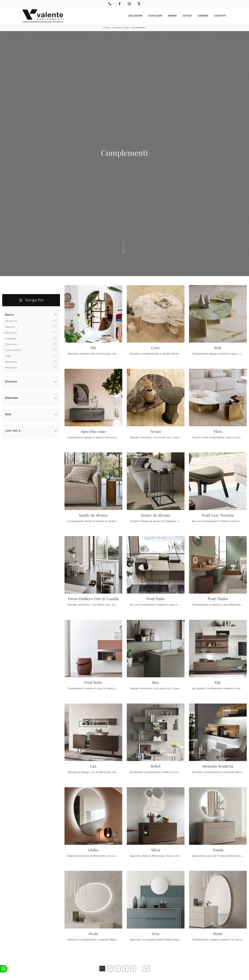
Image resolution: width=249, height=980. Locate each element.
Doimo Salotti (13, 350)
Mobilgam (11, 367)
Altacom (10, 327)
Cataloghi (155, 16)
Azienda (203, 16)
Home (106, 27)
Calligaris (11, 338)
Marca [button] (9, 315)
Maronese (11, 361)
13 (146, 968)
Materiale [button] (12, 398)
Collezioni (135, 16)
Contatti (220, 16)
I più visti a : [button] (13, 431)
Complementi (139, 27)
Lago (8, 356)
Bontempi (11, 332)
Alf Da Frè (11, 321)
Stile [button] (8, 414)
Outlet (187, 16)
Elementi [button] (11, 381)
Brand (172, 16)
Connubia (11, 344)
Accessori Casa (121, 27)
